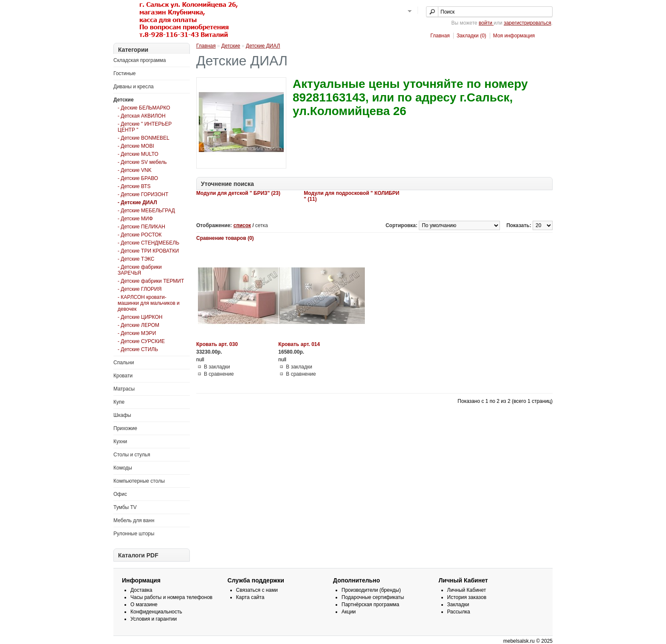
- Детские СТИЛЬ (138, 349)
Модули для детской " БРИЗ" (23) (238, 193)
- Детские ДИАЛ (137, 202)
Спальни (124, 363)
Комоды (123, 468)
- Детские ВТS (134, 186)
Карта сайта (250, 597)
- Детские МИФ (135, 219)
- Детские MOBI (136, 146)
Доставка (141, 590)
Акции (349, 612)
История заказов (467, 597)
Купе (119, 402)
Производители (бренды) (371, 590)
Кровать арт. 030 (217, 344)
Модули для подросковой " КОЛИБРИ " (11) (351, 196)
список (242, 225)
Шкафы (122, 415)
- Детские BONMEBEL (144, 138)
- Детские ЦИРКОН (140, 317)
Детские (124, 100)
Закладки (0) (471, 36)
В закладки (217, 367)
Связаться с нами (257, 590)
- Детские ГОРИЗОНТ (143, 194)
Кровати (123, 376)
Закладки (458, 605)
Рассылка (459, 612)
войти (486, 23)
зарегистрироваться (528, 23)
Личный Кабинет (467, 590)
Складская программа (140, 60)
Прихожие (125, 428)
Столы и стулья (132, 455)
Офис (120, 494)
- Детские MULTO (138, 154)
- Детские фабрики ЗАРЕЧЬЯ (140, 270)
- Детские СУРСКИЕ (141, 341)
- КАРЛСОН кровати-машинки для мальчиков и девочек (149, 303)
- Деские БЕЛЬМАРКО (144, 108)
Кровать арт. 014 (299, 344)
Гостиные (125, 73)
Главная (440, 36)
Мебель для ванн (134, 520)
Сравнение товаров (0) (225, 238)
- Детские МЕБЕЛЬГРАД (146, 211)
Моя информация (514, 36)
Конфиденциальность (156, 612)
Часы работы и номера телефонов (171, 597)
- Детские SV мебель (142, 162)
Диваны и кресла (134, 87)
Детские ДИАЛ (263, 46)
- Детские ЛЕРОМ (138, 325)
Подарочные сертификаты (373, 597)
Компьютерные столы (139, 481)
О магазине (144, 605)
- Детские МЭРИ (137, 333)
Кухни (120, 442)
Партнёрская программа (370, 605)
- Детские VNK (135, 170)
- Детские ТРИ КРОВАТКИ (148, 251)
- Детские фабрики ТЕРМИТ (151, 281)
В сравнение (219, 374)
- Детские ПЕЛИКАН (141, 227)
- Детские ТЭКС (136, 259)
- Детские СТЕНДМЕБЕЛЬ (148, 243)
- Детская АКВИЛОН (142, 116)
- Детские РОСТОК (140, 235)
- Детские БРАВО (138, 178)
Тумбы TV (125, 507)
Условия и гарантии (154, 619)
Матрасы (124, 389)
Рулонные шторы (134, 534)
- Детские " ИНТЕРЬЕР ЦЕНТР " (145, 127)
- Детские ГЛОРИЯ (140, 289)
